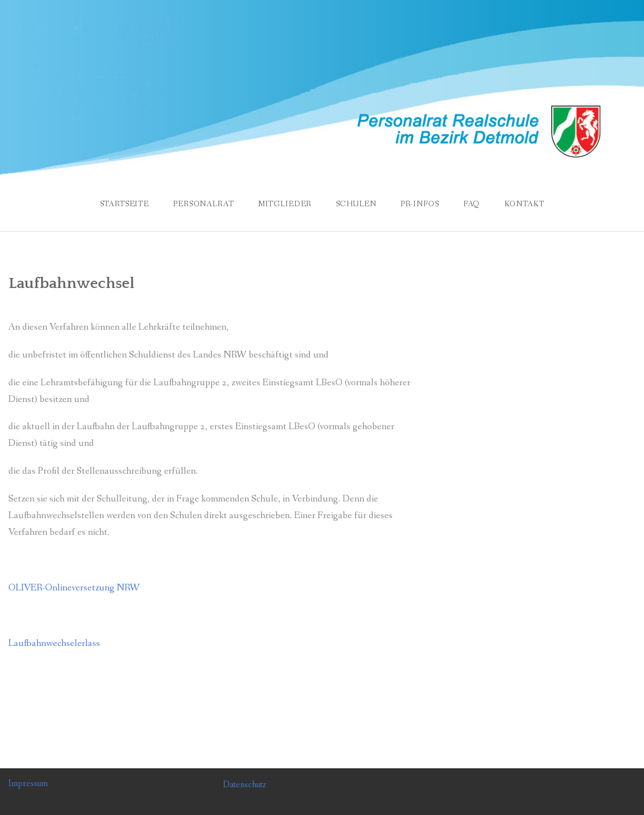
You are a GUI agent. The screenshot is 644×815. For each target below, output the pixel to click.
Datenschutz (245, 785)
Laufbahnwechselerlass (54, 643)
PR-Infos (420, 204)
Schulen (356, 204)
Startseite (125, 204)
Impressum (28, 784)
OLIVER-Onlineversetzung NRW (74, 588)
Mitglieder (285, 204)
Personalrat (203, 204)
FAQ (472, 204)
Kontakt (524, 204)
